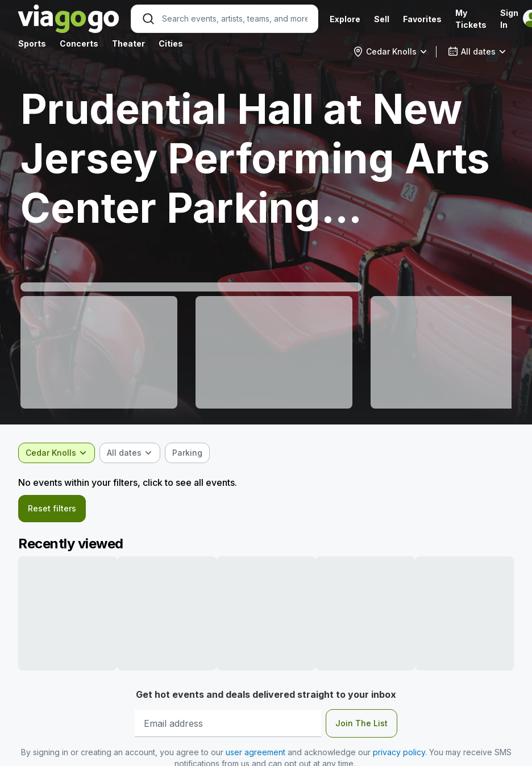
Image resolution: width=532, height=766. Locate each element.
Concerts (79, 43)
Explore (345, 19)
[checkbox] (187, 453)
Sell (382, 19)
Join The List (361, 723)
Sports (32, 43)
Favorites (422, 19)
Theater (128, 43)
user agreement (255, 752)
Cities (171, 43)
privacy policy (399, 752)
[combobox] (390, 52)
